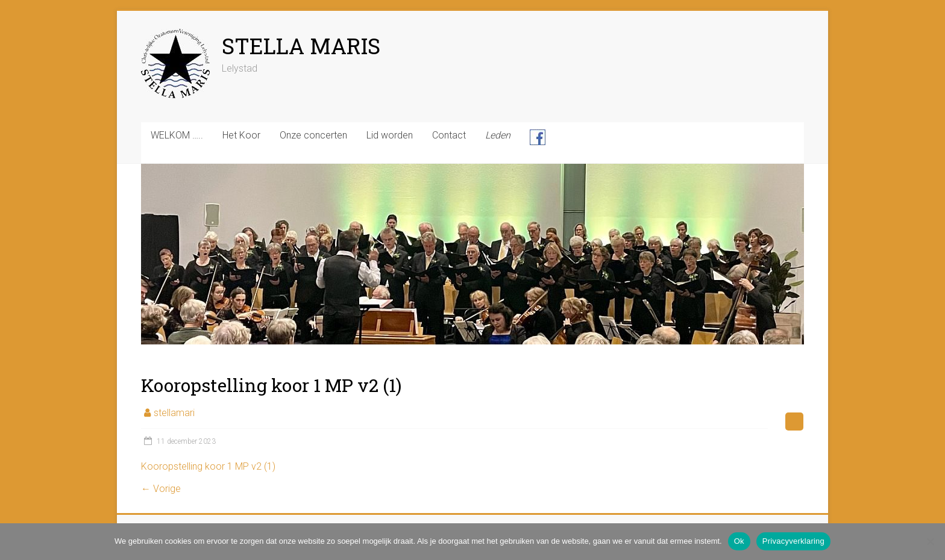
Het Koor (241, 135)
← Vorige (161, 489)
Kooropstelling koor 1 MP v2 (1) (208, 466)
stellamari (174, 413)
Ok (739, 541)
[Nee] (930, 541)
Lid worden (390, 135)
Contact (449, 135)
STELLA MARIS (301, 46)
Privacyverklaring (793, 541)
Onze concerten (313, 135)
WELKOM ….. (177, 135)
